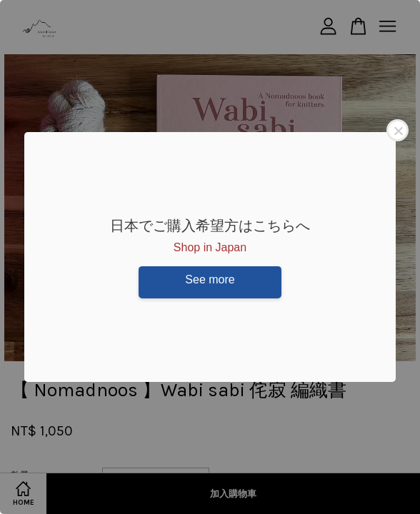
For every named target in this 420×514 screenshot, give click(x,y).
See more (210, 279)
